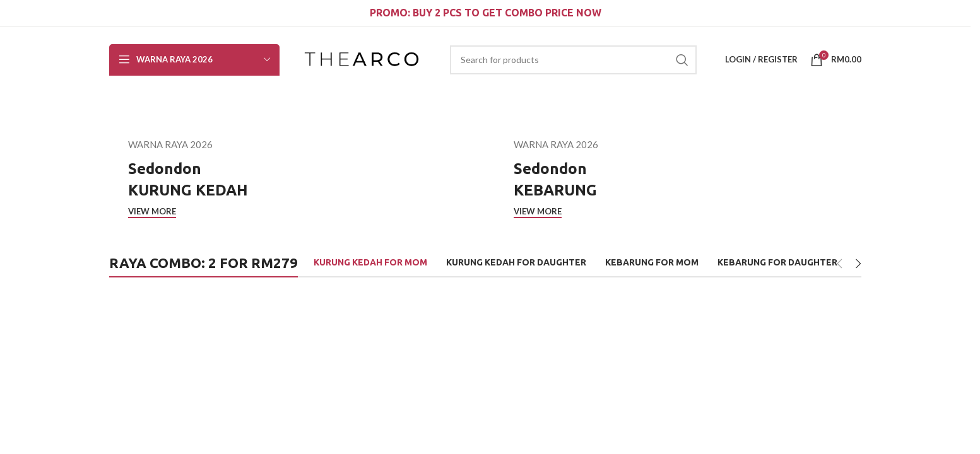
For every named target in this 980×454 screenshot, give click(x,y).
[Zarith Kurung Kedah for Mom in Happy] (676, 368)
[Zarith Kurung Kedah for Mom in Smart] (294, 368)
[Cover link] (292, 178)
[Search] (573, 60)
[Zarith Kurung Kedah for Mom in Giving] (549, 368)
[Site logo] (362, 58)
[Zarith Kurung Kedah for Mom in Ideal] (422, 368)
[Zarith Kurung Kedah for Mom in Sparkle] (167, 368)
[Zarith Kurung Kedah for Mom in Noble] (804, 368)
